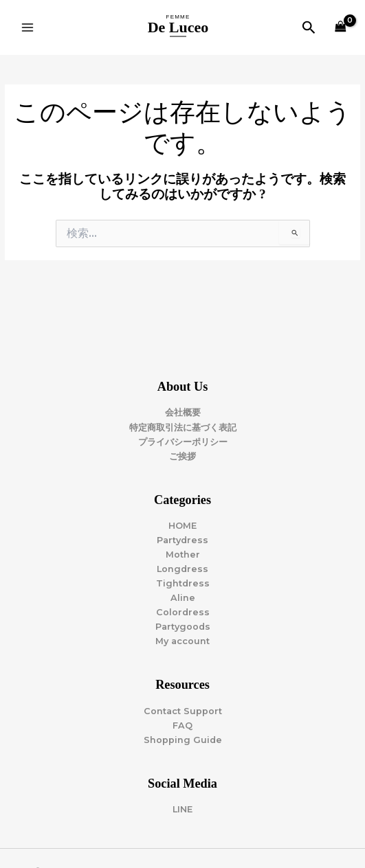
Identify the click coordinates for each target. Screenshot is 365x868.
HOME (182, 526)
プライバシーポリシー (183, 442)
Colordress (183, 612)
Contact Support (183, 711)
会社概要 (183, 412)
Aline (183, 598)
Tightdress (183, 583)
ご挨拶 (182, 456)
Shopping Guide (183, 740)
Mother (183, 555)
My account (182, 641)
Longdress (182, 569)
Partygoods (183, 627)
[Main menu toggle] (27, 27)
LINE (182, 809)
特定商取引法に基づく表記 (183, 427)
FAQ (182, 726)
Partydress (182, 540)
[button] (309, 28)
